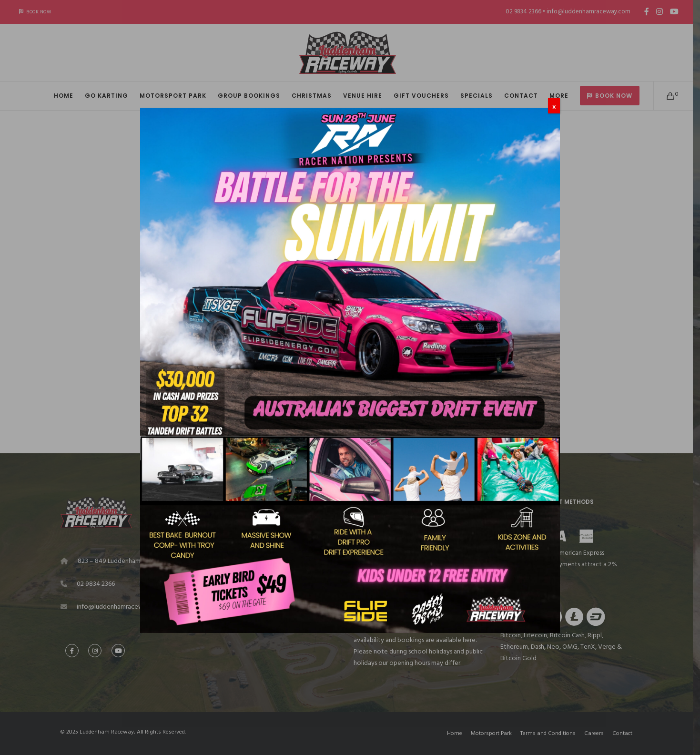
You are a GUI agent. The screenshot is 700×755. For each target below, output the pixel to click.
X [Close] (554, 107)
